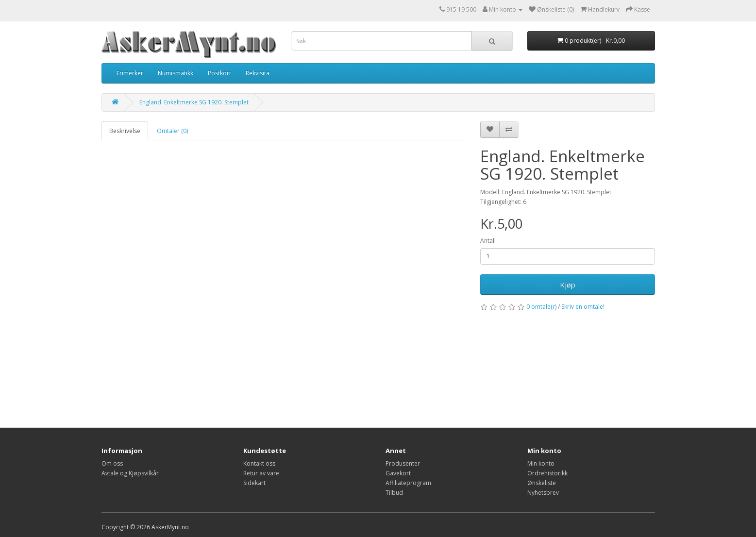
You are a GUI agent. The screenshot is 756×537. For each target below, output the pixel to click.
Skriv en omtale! (583, 307)
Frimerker (130, 73)
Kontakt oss (259, 463)
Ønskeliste (542, 483)
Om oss (112, 463)
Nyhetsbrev (543, 493)
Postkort (219, 73)
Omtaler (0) (172, 131)
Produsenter (403, 463)
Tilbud (394, 493)
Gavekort (398, 473)
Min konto (541, 463)
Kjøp (568, 285)
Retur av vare (261, 473)
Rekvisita (258, 73)
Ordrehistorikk (547, 473)
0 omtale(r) (541, 307)
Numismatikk (176, 73)
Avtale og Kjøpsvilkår (130, 473)
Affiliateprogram (408, 483)
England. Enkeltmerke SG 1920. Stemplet (194, 102)
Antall (488, 241)
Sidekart (254, 483)
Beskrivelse (125, 131)
